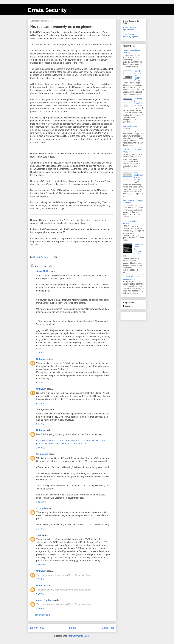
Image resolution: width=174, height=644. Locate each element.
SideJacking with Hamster (130, 128)
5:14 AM (40, 383)
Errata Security (47, 10)
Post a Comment (42, 615)
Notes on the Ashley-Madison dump (131, 278)
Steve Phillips (43, 271)
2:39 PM (40, 579)
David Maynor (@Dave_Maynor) (130, 35)
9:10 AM (40, 594)
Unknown (41, 359)
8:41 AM (40, 403)
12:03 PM (41, 565)
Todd (39, 535)
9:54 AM (40, 424)
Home (73, 628)
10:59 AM (41, 448)
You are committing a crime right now (132, 51)
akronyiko (41, 508)
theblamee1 (42, 454)
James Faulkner (45, 600)
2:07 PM (40, 529)
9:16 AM (40, 608)
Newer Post (37, 628)
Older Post (108, 628)
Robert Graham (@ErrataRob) (129, 29)
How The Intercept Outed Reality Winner (138, 75)
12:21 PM (41, 502)
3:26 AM (40, 353)
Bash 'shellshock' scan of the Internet (139, 176)
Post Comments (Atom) (79, 636)
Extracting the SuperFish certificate (138, 102)
